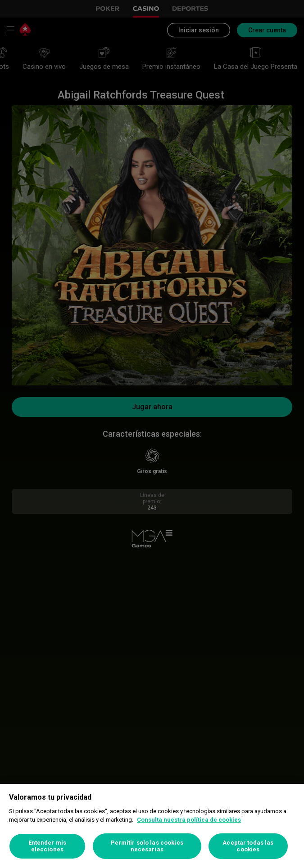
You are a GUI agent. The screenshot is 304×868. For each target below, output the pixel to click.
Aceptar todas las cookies (248, 846)
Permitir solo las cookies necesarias (147, 846)
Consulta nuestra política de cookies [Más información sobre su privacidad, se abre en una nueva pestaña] (189, 820)
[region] (152, 826)
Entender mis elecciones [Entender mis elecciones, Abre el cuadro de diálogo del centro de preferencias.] (48, 846)
